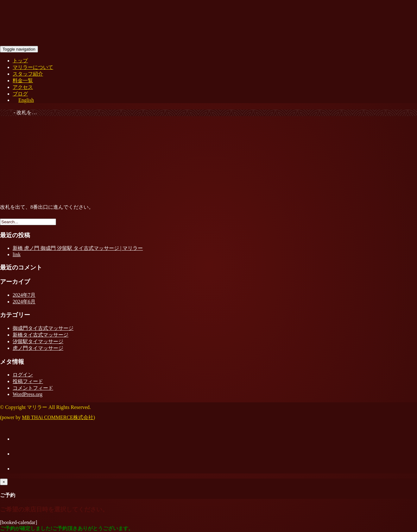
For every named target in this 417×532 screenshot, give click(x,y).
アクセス (23, 87)
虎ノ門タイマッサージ (38, 348)
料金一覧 (23, 80)
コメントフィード (33, 388)
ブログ (20, 94)
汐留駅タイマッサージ (38, 341)
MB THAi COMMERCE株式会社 (58, 417)
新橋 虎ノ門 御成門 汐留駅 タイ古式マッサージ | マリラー (78, 248)
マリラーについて (33, 67)
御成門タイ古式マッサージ (43, 328)
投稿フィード (28, 381)
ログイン (23, 375)
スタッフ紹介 (28, 74)
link (17, 254)
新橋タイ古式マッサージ (41, 335)
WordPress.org (28, 394)
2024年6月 (24, 302)
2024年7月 (24, 295)
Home (6, 112)
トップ (20, 61)
